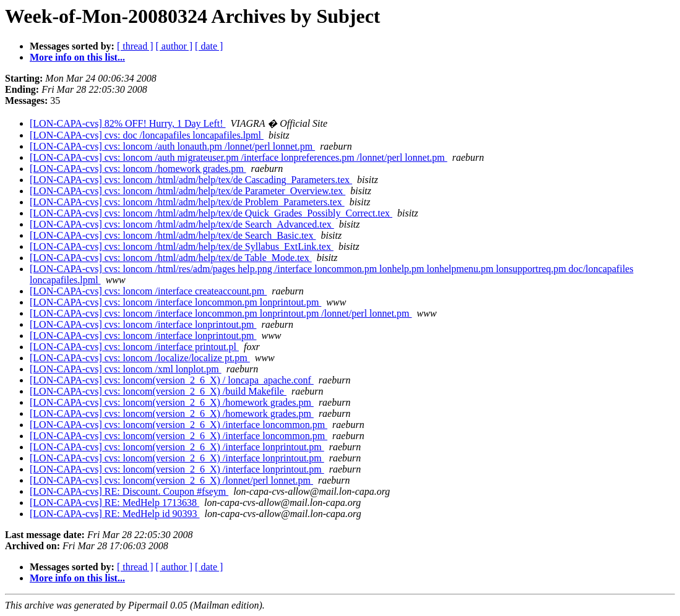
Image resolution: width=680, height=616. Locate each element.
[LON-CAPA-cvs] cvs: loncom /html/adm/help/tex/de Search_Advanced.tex (182, 224)
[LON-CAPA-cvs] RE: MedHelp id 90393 (115, 514)
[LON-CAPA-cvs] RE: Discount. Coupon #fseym (129, 491)
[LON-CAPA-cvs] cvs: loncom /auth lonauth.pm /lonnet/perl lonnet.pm (172, 146)
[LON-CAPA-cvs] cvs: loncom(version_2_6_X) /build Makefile (158, 391)
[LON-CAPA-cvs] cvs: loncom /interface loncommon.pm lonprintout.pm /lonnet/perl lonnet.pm (221, 313)
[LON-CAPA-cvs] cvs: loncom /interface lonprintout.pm (143, 324)
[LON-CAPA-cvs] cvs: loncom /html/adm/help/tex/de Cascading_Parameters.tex (191, 180)
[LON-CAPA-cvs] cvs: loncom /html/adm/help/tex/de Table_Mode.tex (171, 258)
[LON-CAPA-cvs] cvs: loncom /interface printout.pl (134, 347)
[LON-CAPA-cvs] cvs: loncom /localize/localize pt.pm (140, 358)
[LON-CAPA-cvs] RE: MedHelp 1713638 (114, 503)
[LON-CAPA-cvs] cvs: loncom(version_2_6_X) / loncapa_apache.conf (172, 380)
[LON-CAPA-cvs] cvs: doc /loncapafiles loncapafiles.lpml (147, 135)
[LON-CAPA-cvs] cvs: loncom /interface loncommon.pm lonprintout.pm (175, 302)
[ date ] (209, 46)
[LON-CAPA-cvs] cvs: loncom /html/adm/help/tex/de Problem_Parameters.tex (187, 202)
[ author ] (174, 46)
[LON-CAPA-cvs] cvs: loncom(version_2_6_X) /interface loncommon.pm (179, 425)
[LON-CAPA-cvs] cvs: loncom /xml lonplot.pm (126, 369)
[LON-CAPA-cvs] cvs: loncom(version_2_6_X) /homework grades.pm (172, 402)
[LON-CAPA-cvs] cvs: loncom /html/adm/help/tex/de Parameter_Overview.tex (187, 191)
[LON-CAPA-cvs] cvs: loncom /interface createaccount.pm (148, 291)
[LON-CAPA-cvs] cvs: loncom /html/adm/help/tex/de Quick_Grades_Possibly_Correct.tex (211, 213)
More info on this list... (77, 57)
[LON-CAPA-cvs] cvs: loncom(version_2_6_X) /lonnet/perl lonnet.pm (171, 480)
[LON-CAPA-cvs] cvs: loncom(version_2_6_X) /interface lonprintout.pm (177, 447)
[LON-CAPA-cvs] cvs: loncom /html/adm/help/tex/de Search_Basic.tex (173, 235)
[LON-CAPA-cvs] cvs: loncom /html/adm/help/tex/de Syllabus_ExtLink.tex (182, 246)
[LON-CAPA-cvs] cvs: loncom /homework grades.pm (138, 169)
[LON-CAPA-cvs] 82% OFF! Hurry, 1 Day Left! (128, 123)
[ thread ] (135, 46)
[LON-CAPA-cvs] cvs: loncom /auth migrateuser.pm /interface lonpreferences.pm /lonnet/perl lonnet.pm (239, 157)
